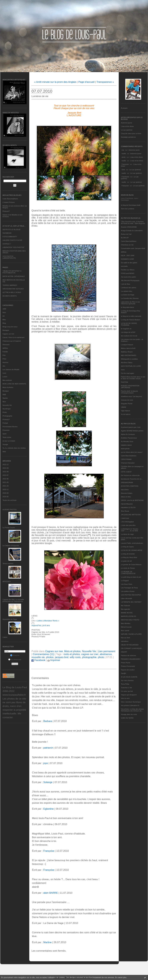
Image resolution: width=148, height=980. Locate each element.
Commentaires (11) (44, 654)
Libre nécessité (126, 598)
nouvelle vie (38, 657)
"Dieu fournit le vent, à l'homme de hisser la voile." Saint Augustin (133, 223)
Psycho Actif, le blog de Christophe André (129, 392)
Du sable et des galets (129, 263)
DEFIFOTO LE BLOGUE (12, 230)
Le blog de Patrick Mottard (130, 320)
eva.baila (124, 266)
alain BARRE (51, 893)
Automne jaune (126, 123)
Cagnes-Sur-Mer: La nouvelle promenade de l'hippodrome (13, 600)
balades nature (126, 445)
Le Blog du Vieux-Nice (129, 557)
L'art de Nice (125, 284)
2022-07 (5, 475)
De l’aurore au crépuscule (130, 475)
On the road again (127, 373)
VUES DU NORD (127, 718)
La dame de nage (127, 534)
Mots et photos (8, 387)
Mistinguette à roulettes (129, 359)
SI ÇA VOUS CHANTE (129, 677)
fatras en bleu (126, 497)
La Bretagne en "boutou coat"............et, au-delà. (130, 530)
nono (123, 370)
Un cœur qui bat (127, 691)
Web (4, 452)
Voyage (5, 444)
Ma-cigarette (125, 609)
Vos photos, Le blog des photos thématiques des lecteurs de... (132, 710)
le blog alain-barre (127, 307)
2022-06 (5, 479)
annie (124, 157)
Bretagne (6, 330)
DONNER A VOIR (127, 259)
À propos (124, 108)
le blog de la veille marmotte (131, 316)
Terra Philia (125, 684)
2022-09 (5, 468)
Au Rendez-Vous (127, 441)
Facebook (38, 660)
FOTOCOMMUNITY (10, 237)
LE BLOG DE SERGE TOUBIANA (129, 324)
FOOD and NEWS (128, 273)
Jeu (4, 366)
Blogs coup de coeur (10, 327)
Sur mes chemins (127, 680)
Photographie (7, 416)
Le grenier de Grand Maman (131, 565)
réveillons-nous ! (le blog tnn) (131, 396)
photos (50, 657)
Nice (4, 402)
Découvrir (6, 345)
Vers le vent (125, 698)
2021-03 (5, 486)
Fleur (4, 359)
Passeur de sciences (129, 656)
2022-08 (5, 472)
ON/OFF (124, 652)
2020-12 (5, 489)
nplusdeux (125, 641)
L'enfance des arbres (129, 288)
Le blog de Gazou (127, 547)
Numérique (7, 409)
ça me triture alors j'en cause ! (132, 452)
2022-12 (5, 465)
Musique (6, 391)
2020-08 (5, 493)
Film (4, 355)
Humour (5, 362)
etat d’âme (125, 490)
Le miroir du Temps (128, 568)
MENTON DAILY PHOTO (130, 620)
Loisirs (5, 377)
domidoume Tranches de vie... (132, 479)
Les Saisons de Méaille (11, 370)
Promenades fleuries (10, 427)
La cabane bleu (127, 291)
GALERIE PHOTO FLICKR (12, 240)
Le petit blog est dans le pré (131, 577)
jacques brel (62, 657)
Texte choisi (7, 437)
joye (46, 763)
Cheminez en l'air (127, 245)
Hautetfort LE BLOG (128, 507)
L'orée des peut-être (128, 525)
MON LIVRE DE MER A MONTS (14, 384)
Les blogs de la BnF (128, 332)
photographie (89, 657)
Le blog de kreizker (128, 554)
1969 (4, 309)
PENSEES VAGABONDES (131, 659)
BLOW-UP (125, 238)
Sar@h (123, 673)
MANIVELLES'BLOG (129, 616)
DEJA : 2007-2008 (128, 256)
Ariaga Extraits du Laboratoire (132, 231)
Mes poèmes (7, 380)
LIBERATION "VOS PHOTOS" (14, 247)
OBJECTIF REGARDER (130, 645)
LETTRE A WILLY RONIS (12, 292)
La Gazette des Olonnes (130, 298)
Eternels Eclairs (127, 493)
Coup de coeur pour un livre (131, 133)
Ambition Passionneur (129, 438)
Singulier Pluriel (127, 404)
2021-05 (5, 482)
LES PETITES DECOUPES (131, 595)
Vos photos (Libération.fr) (130, 705)
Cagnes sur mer (8, 334)
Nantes (5, 398)
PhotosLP (6, 211)
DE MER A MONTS (10, 296)
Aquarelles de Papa (10, 619)
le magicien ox (126, 329)
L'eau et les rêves (127, 126)
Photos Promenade (128, 666)
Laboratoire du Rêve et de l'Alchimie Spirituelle (130, 303)
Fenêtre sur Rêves (128, 270)
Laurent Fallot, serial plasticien (132, 543)
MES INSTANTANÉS (129, 355)
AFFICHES (7, 581)
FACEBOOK (7, 233)
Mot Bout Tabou (127, 363)
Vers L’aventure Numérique (131, 702)
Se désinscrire (15, 660)
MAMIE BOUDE (127, 613)
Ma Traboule (125, 606)
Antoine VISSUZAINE (129, 227)
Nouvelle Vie (7, 405)
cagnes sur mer (90, 654)
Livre (4, 373)
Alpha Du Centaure (128, 434)
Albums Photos (10, 510)
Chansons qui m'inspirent (12, 341)
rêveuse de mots (127, 400)
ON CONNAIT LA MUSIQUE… (132, 648)
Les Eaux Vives (127, 584)
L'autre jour (125, 518)
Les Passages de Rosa (129, 588)
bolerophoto (125, 449)
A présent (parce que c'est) (131, 427)
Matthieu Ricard (127, 352)
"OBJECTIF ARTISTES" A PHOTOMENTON (12, 272)
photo (101, 657)
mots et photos (72, 654)
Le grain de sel (126, 561)
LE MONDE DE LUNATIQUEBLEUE (128, 573)
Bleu (4, 320)
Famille (5, 352)
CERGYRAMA (126, 459)
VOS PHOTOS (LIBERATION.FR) (9, 257)
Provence (6, 430)
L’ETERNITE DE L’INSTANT (131, 602)
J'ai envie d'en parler (128, 277)
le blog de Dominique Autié (131, 205)
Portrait (5, 423)
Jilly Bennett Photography (130, 280)
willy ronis (75, 657)
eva (123, 150)
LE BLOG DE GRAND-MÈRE (132, 550)
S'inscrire (15, 655)
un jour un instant (9, 441)
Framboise (125, 177)
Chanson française (128, 463)
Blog (4, 323)
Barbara (48, 721)
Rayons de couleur (128, 670)
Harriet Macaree (127, 504)
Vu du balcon (126, 414)
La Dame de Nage (128, 295)
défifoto (5, 348)
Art (4, 316)
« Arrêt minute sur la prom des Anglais (55, 82)
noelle (124, 154)
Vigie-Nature (125, 411)
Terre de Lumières (128, 209)
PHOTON (124, 382)
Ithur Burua (125, 511)
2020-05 (5, 497)
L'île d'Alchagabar (127, 522)
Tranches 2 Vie (126, 688)
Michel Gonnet (126, 627)
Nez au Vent (125, 638)
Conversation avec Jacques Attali (133, 248)
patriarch (48, 748)
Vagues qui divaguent (129, 695)
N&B (4, 394)
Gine (123, 170)
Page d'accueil (86, 82)
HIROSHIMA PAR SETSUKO (13, 289)
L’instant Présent (9, 202)
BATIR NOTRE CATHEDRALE (14, 276)
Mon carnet (125, 631)
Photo (5, 412)
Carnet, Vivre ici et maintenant (13, 337)
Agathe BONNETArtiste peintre (132, 431)
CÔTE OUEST (126, 472)
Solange (48, 782)
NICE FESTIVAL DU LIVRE (131, 366)
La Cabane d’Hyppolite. (11, 546)
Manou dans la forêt (128, 348)
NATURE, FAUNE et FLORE (131, 634)
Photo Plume (126, 663)
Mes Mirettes (126, 623)
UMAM (123, 407)
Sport (4, 434)
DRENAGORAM (127, 482)
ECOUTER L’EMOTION (130, 486)
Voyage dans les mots (129, 714)
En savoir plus (121, 977)
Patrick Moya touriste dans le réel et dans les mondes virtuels (133, 378)
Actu (4, 312)
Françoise (125, 164)
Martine (47, 942)
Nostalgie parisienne (128, 137)
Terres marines (8, 564)
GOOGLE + (7, 244)
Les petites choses (128, 591)
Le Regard (125, 581)
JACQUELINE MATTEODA (131, 515)
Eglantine (48, 809)
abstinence (106, 654)
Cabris (5, 637)
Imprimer (54, 660)
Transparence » (105, 82)
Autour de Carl (126, 234)
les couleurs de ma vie (129, 336)
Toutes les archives (10, 500)
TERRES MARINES (10, 285)
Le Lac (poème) (127, 130)
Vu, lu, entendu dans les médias (14, 448)
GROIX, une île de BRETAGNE (132, 500)
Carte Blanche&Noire (10, 199)
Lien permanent (107, 651)
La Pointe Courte (9, 528)
